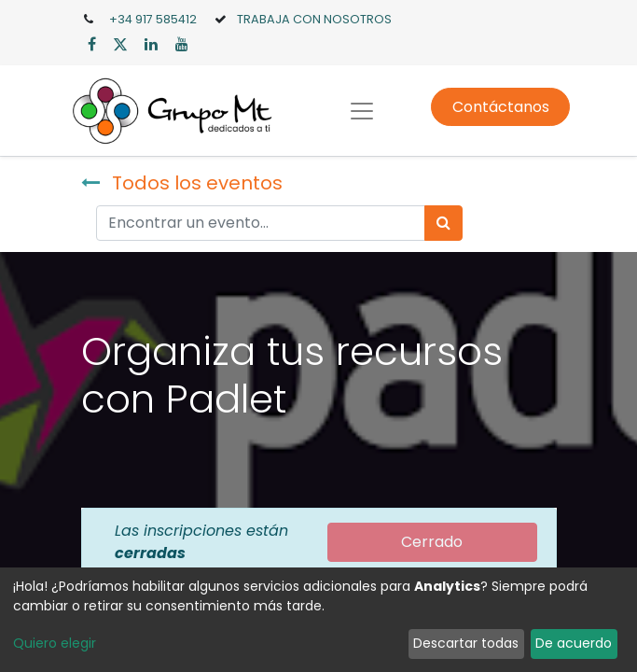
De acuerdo (574, 643)
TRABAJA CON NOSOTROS (314, 19)
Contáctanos (501, 107)
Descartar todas (466, 643)
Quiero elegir (55, 643)
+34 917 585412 (153, 19)
